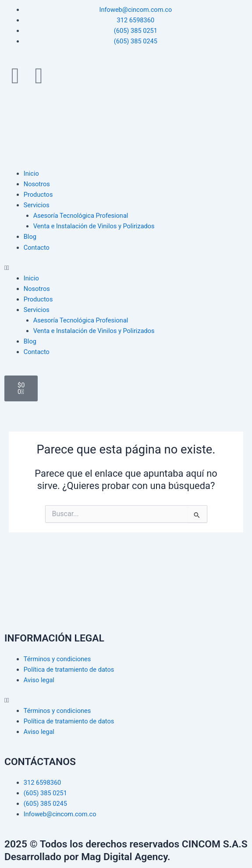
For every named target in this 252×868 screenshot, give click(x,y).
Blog (30, 237)
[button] (126, 268)
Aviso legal (39, 680)
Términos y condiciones (57, 659)
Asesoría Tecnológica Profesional (81, 216)
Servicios (37, 205)
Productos (38, 195)
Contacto (37, 248)
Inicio (31, 174)
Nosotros (37, 184)
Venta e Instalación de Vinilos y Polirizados (94, 226)
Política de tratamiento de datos (69, 670)
